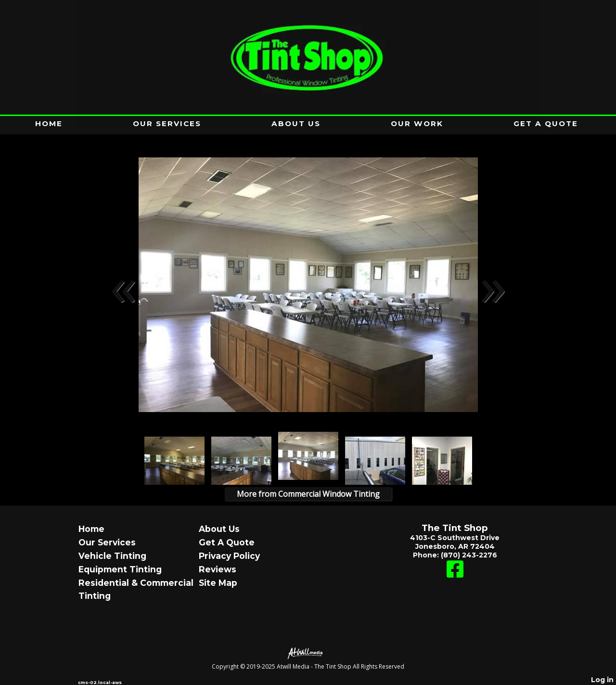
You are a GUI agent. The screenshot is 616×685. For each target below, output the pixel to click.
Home (49, 123)
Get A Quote (546, 123)
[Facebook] (455, 574)
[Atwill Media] (308, 653)
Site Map (218, 583)
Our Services (167, 123)
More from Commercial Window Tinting (308, 494)
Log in (602, 680)
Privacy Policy (229, 556)
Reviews (218, 569)
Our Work (417, 123)
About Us (296, 123)
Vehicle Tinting (112, 556)
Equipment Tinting (120, 569)
